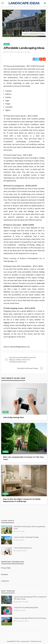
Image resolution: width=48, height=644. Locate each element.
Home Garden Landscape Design (26, 537)
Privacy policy (6, 568)
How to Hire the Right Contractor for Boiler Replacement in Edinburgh (22, 500)
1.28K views (20, 52)
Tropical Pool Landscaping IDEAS (26, 607)
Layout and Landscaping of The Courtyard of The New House (30, 598)
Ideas (7, 44)
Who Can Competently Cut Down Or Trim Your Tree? (23, 458)
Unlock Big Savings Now (13, 417)
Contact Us (5, 581)
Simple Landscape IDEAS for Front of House (30, 618)
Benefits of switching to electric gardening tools (29, 528)
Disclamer (5, 574)
